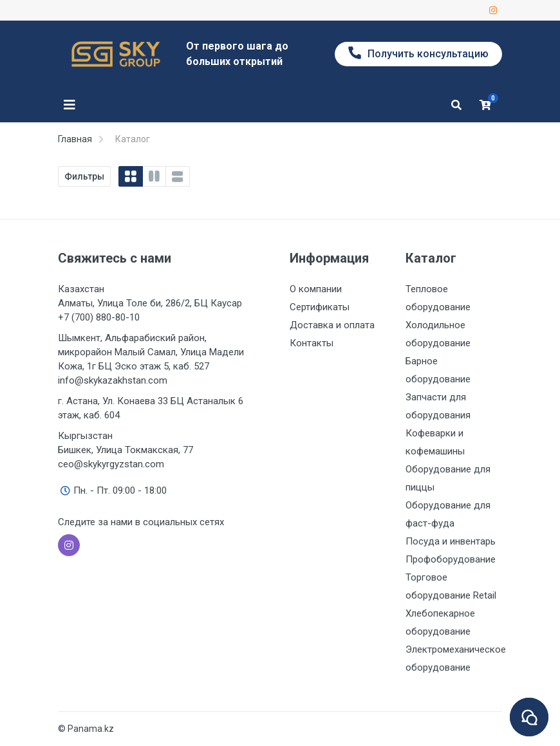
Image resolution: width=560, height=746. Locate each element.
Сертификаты (320, 307)
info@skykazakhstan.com (113, 380)
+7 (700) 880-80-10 (99, 317)
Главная (75, 139)
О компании (316, 289)
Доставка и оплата (332, 325)
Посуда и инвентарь (451, 541)
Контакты (312, 343)
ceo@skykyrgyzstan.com (111, 464)
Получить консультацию (418, 53)
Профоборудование (451, 559)
